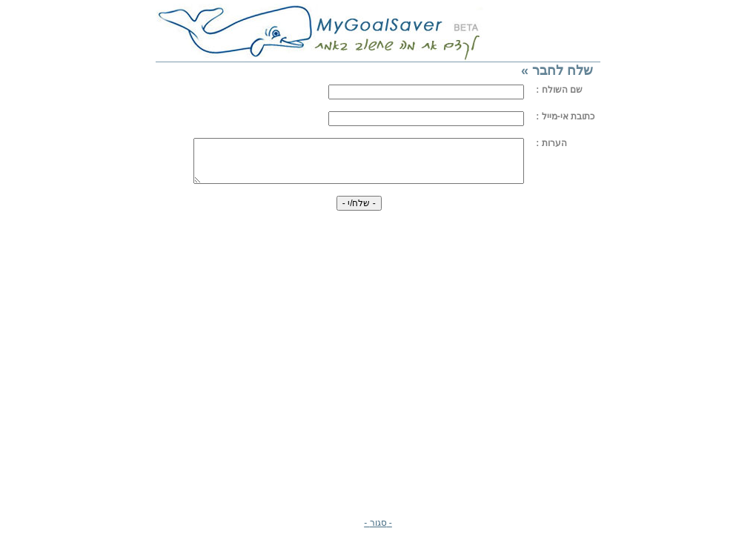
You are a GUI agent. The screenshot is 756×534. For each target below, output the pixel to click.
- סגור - (378, 523)
